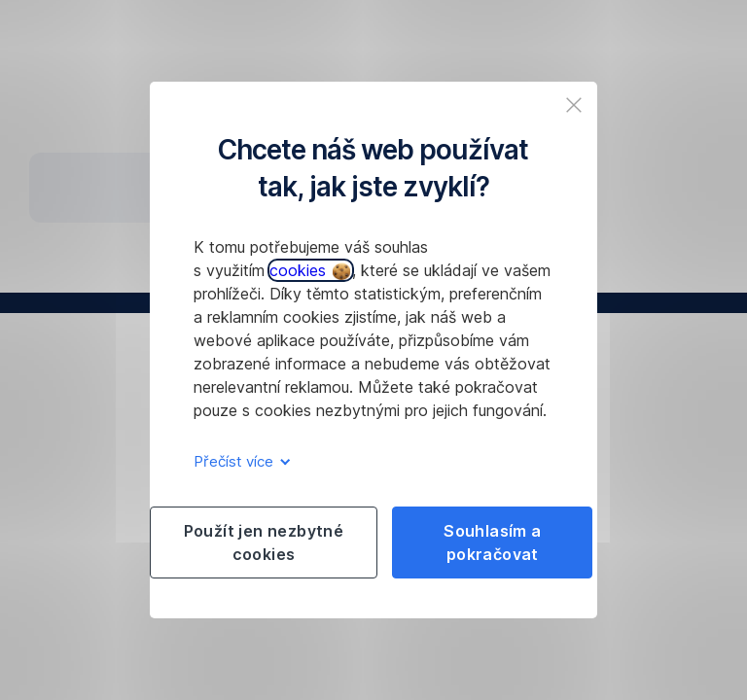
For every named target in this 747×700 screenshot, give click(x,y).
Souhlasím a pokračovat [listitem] (492, 542)
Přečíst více (239, 461)
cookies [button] (310, 270)
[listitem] (574, 105)
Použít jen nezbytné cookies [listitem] (264, 542)
